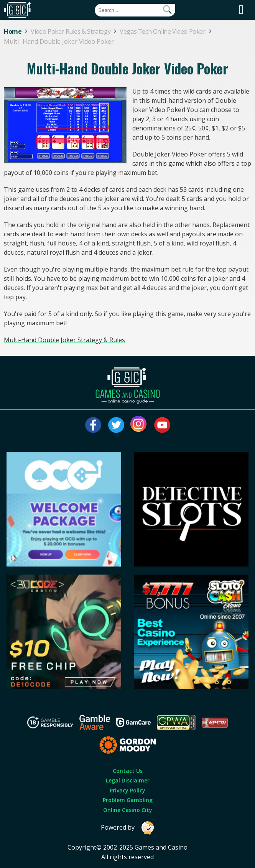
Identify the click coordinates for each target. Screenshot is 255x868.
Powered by (128, 828)
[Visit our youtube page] (162, 425)
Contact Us (128, 771)
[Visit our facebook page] (93, 425)
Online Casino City (128, 810)
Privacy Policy (127, 790)
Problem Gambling (128, 800)
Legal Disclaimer (128, 780)
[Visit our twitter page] (116, 425)
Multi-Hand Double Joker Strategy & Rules (64, 340)
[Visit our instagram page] (139, 425)
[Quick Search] (135, 10)
